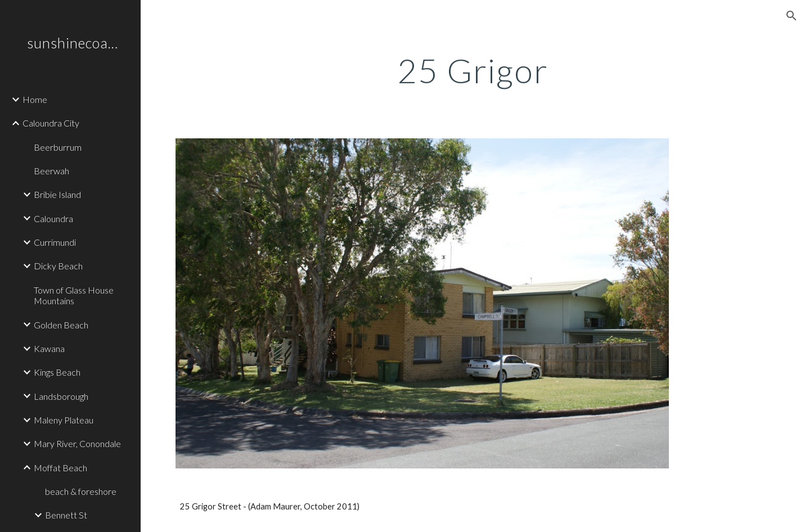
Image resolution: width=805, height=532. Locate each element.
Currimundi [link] (55, 242)
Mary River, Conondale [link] (77, 443)
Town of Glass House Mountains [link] (74, 295)
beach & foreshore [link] (81, 491)
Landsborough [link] (61, 396)
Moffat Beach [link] (60, 468)
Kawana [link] (49, 348)
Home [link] (35, 99)
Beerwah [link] (51, 171)
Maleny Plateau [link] (64, 420)
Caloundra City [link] (51, 123)
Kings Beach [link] (57, 372)
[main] (473, 70)
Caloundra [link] (53, 218)
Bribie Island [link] (57, 194)
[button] (791, 16)
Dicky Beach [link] (58, 266)
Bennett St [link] (66, 515)
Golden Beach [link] (61, 325)
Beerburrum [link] (58, 147)
